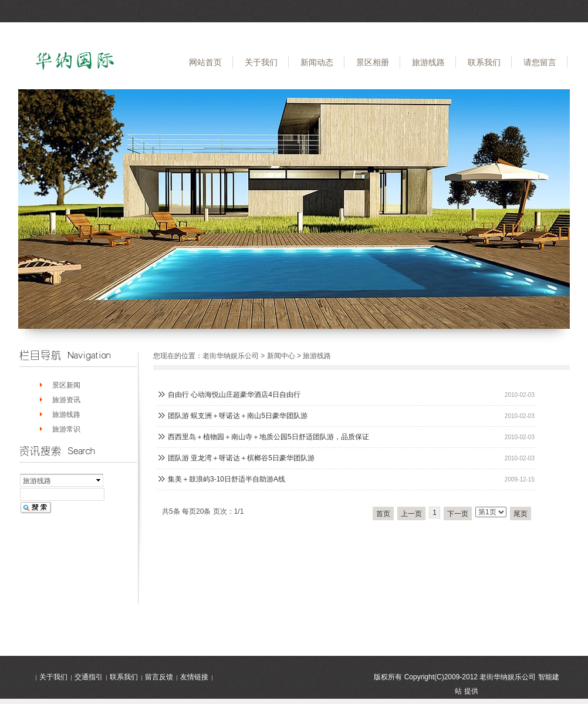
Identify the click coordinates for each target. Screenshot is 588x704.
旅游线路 (428, 62)
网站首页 (205, 62)
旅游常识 (66, 429)
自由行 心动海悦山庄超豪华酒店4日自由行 (234, 395)
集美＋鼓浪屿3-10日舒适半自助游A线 (227, 479)
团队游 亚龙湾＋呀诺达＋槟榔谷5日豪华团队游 (241, 458)
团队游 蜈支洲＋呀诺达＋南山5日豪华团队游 (238, 416)
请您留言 (540, 62)
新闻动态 (317, 62)
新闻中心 (281, 356)
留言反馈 (159, 677)
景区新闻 (66, 385)
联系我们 (484, 62)
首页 (383, 514)
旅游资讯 (66, 400)
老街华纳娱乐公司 (231, 356)
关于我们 (261, 62)
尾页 (521, 514)
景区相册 (373, 62)
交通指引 (89, 677)
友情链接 (194, 677)
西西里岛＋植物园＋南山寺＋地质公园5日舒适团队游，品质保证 (268, 437)
